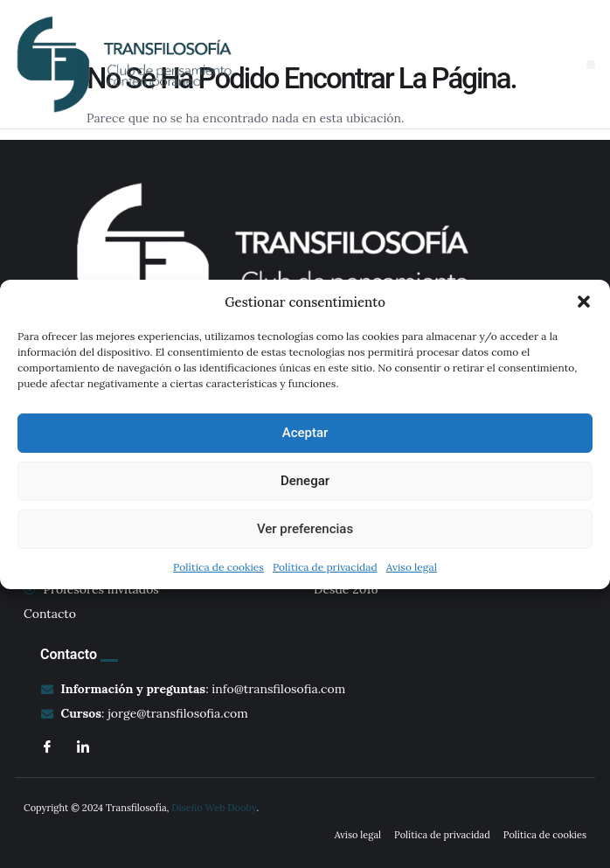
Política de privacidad (325, 567)
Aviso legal (412, 567)
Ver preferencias (305, 529)
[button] (584, 302)
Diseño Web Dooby (214, 808)
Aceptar (305, 433)
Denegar (305, 481)
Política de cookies (218, 567)
